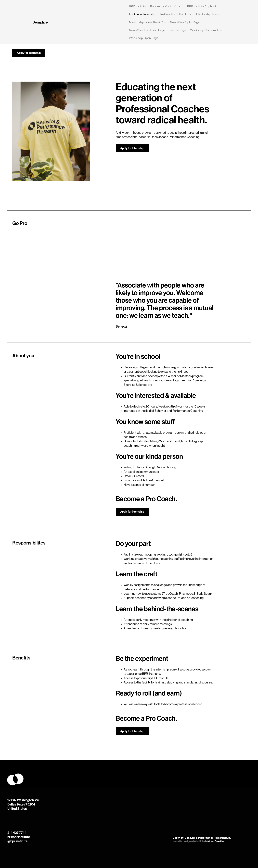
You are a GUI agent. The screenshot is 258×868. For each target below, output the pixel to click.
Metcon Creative (215, 841)
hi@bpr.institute (19, 837)
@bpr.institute (17, 841)
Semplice (40, 22)
